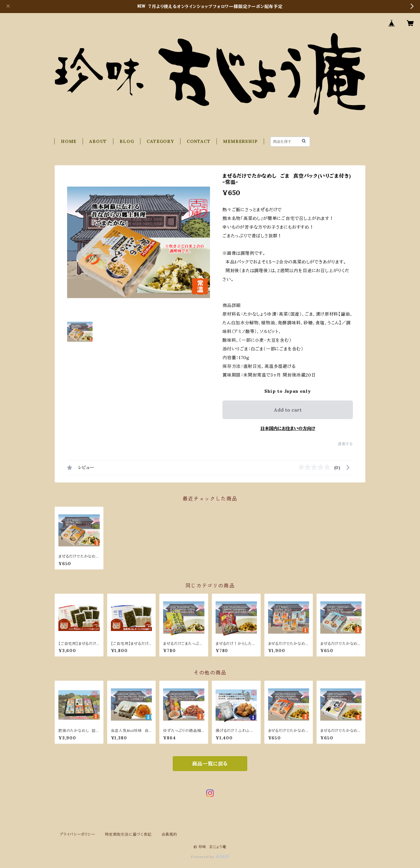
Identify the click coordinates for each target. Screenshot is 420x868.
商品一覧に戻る (210, 764)
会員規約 (169, 834)
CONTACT (199, 141)
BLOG (127, 141)
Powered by (210, 857)
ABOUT (98, 141)
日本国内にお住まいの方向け (288, 428)
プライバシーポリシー (77, 834)
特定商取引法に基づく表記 (128, 834)
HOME (69, 141)
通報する (345, 444)
